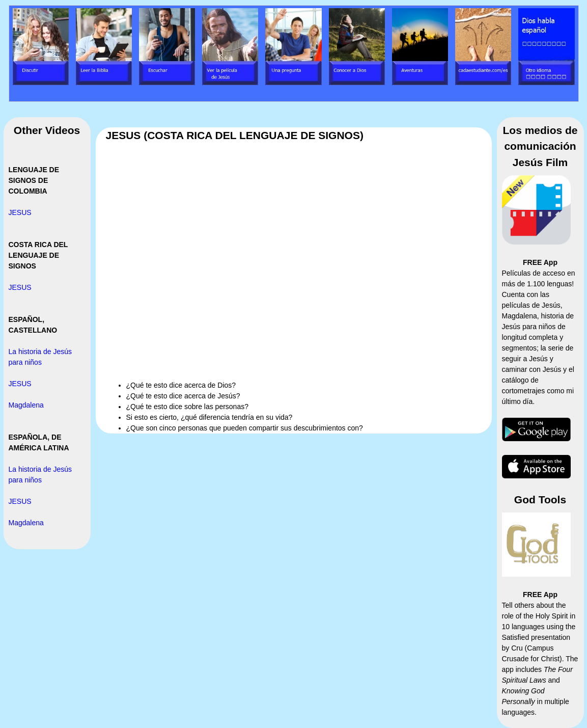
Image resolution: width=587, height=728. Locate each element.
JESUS (20, 212)
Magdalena (26, 405)
